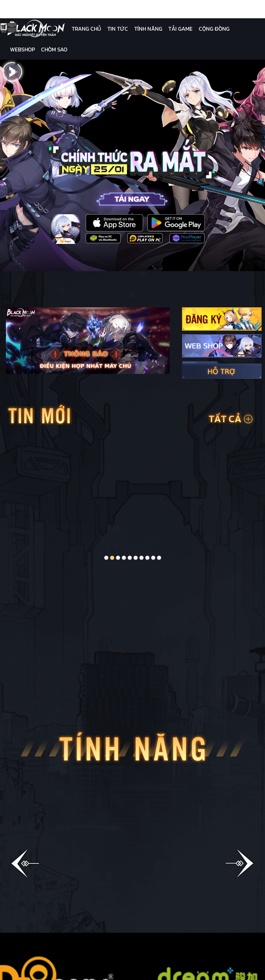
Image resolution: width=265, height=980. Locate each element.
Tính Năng (148, 29)
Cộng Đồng (214, 29)
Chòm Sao (54, 49)
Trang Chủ (86, 29)
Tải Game (180, 29)
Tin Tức (118, 29)
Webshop (22, 49)
